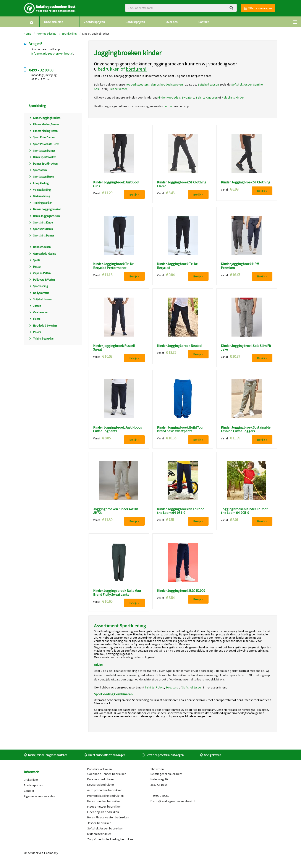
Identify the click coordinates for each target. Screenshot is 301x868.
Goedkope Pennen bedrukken (107, 774)
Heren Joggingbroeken (44, 216)
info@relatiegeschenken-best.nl (52, 53)
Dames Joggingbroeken (45, 209)
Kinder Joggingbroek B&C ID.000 (181, 591)
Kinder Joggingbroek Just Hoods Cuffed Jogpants (117, 429)
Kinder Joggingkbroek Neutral (180, 346)
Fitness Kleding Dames (44, 124)
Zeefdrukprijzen (94, 22)
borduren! (136, 69)
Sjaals (34, 260)
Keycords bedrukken (101, 785)
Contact (203, 22)
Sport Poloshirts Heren (44, 144)
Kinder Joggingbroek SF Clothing (246, 182)
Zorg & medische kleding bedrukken (111, 839)
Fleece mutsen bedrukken (104, 806)
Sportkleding (69, 34)
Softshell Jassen (40, 299)
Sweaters (172, 687)
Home (27, 34)
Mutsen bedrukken (99, 834)
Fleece (35, 319)
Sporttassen (38, 170)
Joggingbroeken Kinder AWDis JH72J (116, 511)
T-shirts (150, 687)
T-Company (51, 853)
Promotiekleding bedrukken (105, 796)
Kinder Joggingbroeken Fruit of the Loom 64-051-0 (180, 511)
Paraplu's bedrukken (100, 779)
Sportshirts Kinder (41, 223)
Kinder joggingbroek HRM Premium (240, 266)
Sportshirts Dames (41, 236)
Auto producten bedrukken (105, 790)
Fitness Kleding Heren (43, 131)
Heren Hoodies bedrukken (104, 801)
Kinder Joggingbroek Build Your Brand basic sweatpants (180, 429)
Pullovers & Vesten (42, 280)
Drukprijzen (31, 780)
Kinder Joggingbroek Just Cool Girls (116, 184)
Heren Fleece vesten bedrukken (108, 817)
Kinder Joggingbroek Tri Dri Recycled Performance (114, 266)
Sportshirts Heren (41, 229)
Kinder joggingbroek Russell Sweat (114, 348)
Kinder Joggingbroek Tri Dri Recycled (178, 266)
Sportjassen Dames (42, 151)
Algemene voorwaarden (39, 796)
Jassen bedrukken (99, 823)
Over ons (172, 22)
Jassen (35, 306)
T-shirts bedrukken (41, 339)
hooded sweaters (137, 84)
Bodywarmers (39, 293)
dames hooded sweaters (167, 84)
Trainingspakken (40, 203)
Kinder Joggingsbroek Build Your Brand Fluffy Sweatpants (117, 593)
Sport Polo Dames (42, 137)
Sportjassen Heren (41, 177)
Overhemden (38, 312)
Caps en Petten (40, 273)
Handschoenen (40, 247)
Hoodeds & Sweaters (43, 326)
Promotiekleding (46, 34)
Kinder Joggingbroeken (45, 118)
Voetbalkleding (40, 190)
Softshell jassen (192, 687)
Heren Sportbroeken (43, 157)
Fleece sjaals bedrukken (103, 812)
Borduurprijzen (135, 22)
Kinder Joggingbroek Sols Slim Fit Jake (246, 348)
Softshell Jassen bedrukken (105, 828)
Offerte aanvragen (258, 8)
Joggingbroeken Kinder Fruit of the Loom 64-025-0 (244, 511)
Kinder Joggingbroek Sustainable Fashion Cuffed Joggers (246, 429)
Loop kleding (39, 183)
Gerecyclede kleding (42, 254)
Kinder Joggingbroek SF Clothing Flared (182, 184)
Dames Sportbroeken (43, 164)
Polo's (35, 332)
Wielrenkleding (39, 196)
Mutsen (35, 267)
